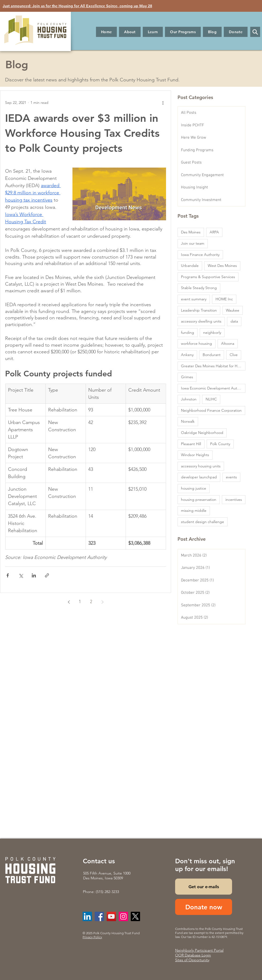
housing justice (194, 488)
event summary (194, 299)
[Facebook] (99, 916)
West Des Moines (222, 266)
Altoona (228, 343)
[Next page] (102, 602)
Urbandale (190, 266)
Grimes (187, 377)
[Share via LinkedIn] (34, 575)
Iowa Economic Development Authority (213, 388)
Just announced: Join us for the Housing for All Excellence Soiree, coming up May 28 (77, 6)
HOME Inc (224, 299)
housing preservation (199, 500)
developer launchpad (199, 477)
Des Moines (191, 232)
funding (188, 332)
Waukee (233, 310)
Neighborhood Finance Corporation (211, 410)
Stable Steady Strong (199, 288)
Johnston (189, 399)
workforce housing (196, 343)
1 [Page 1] (80, 602)
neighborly (212, 332)
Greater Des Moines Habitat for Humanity (213, 366)
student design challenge (203, 522)
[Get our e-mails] (204, 887)
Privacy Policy (92, 937)
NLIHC (211, 399)
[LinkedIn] (87, 916)
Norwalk (188, 421)
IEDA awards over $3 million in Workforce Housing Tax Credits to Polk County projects (82, 133)
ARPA (214, 232)
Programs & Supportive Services (208, 277)
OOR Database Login (193, 955)
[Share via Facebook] (8, 575)
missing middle (194, 510)
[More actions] (163, 103)
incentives (234, 500)
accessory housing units (201, 466)
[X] (135, 916)
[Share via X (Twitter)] (21, 575)
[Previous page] (69, 602)
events (231, 477)
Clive (234, 355)
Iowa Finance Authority (200, 255)
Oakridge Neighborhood (202, 433)
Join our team (193, 243)
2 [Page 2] (91, 602)
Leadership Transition (199, 310)
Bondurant (212, 355)
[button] (130, 32)
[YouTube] (111, 916)
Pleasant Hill (191, 444)
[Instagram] (123, 916)
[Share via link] (47, 575)
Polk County (220, 444)
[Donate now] (204, 907)
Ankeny (187, 355)
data (234, 321)
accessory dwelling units (201, 321)
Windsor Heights (195, 455)
